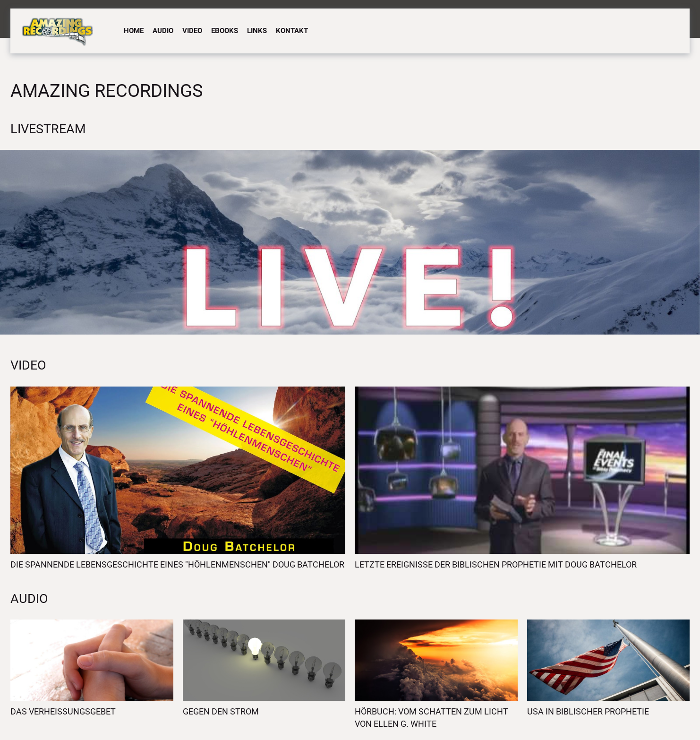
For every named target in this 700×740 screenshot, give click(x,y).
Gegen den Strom (221, 711)
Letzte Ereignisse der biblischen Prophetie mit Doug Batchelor (496, 564)
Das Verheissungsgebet (63, 711)
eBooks (225, 31)
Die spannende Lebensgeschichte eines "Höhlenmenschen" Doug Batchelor (177, 564)
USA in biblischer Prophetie (588, 711)
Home (134, 31)
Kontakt (292, 31)
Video (192, 31)
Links (257, 31)
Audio (163, 31)
